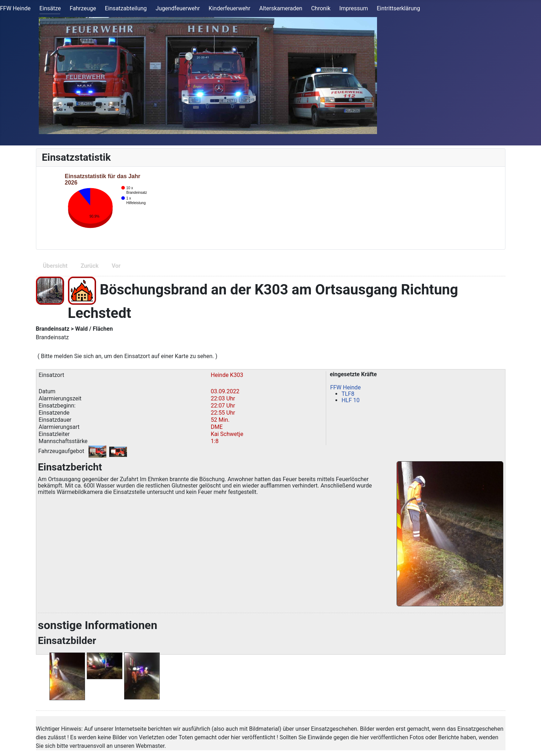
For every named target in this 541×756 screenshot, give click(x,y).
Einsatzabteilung (126, 8)
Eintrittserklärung (398, 8)
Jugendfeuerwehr (177, 8)
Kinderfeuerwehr (230, 8)
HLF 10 (351, 400)
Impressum (354, 8)
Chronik (321, 8)
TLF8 (348, 394)
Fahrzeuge (83, 8)
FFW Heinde (15, 8)
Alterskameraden (281, 8)
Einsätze (50, 8)
